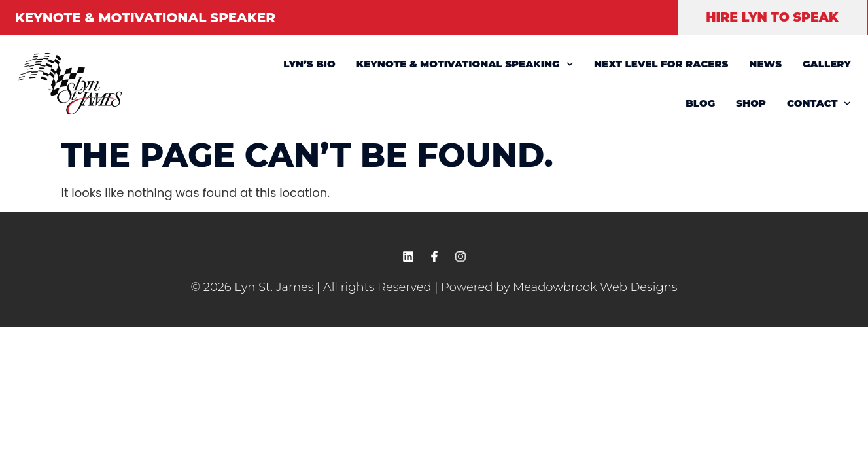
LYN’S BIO (309, 64)
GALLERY (827, 64)
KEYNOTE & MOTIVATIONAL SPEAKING (465, 64)
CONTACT (819, 104)
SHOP (751, 103)
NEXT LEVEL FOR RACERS (661, 64)
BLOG (700, 103)
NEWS (765, 64)
